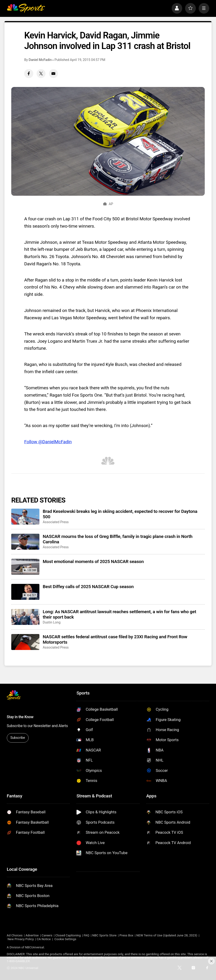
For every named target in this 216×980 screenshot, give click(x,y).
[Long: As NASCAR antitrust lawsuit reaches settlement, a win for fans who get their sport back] (25, 617)
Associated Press (56, 522)
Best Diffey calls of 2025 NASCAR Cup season (88, 587)
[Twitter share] (41, 74)
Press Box (126, 935)
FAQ (87, 935)
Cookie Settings (65, 939)
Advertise (32, 935)
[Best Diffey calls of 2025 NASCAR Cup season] (25, 592)
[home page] (26, 8)
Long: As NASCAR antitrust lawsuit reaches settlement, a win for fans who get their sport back (119, 614)
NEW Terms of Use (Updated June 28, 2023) (167, 935)
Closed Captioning (68, 935)
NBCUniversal (35, 947)
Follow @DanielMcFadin (48, 442)
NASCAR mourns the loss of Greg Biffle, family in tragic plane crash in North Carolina (117, 539)
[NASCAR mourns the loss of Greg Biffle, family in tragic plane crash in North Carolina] (25, 542)
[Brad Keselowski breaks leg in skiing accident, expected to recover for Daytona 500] (25, 517)
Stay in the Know (20, 717)
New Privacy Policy (21, 939)
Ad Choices (15, 935)
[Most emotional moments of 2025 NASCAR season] (25, 567)
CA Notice (44, 939)
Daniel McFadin (40, 60)
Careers (47, 935)
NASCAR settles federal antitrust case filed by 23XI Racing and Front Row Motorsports (115, 639)
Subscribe (18, 738)
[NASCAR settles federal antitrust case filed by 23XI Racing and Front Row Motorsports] (25, 642)
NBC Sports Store (104, 935)
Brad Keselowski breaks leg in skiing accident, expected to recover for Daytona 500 (120, 514)
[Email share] (53, 74)
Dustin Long (52, 622)
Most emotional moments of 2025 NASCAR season (93, 561)
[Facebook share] (29, 74)
